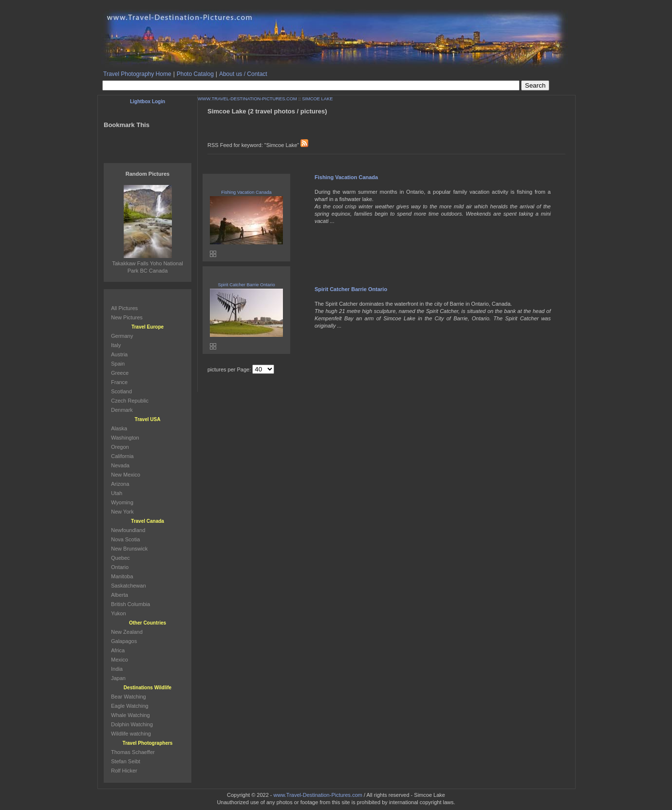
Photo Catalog (195, 74)
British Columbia (131, 604)
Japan (118, 678)
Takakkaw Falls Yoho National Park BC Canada (148, 263)
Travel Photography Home (137, 74)
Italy (116, 345)
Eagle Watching (130, 706)
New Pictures (127, 317)
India (117, 669)
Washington (125, 438)
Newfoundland (128, 530)
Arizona (120, 484)
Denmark (122, 410)
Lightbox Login (148, 101)
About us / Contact (243, 74)
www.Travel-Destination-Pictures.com (318, 795)
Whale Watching (131, 715)
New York (122, 512)
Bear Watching (129, 697)
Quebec (121, 558)
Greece (120, 373)
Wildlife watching (131, 734)
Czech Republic (130, 401)
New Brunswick (129, 549)
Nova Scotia (125, 539)
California (122, 456)
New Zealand (127, 632)
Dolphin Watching (132, 724)
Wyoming (122, 502)
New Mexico (126, 475)
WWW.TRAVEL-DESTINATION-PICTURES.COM (247, 99)
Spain (118, 364)
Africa (118, 650)
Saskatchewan (129, 586)
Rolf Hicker (124, 771)
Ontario (120, 567)
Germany (122, 336)
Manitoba (122, 576)
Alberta (120, 595)
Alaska (119, 428)
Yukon (119, 613)
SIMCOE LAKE (317, 99)
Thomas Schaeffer (133, 752)
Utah (117, 493)
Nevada (120, 465)
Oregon (120, 447)
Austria (119, 354)
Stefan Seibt (126, 761)
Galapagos (124, 641)
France (119, 382)
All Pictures (124, 308)
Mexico (120, 660)
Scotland (121, 391)
